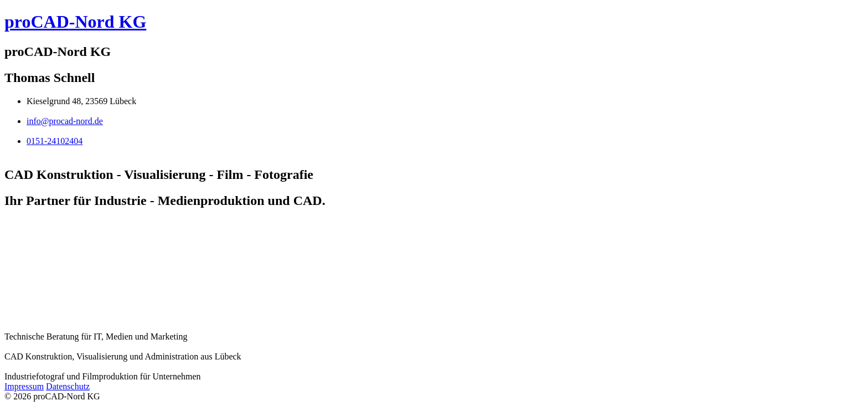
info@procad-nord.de (65, 121)
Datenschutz (68, 386)
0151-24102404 (55, 141)
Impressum (24, 386)
